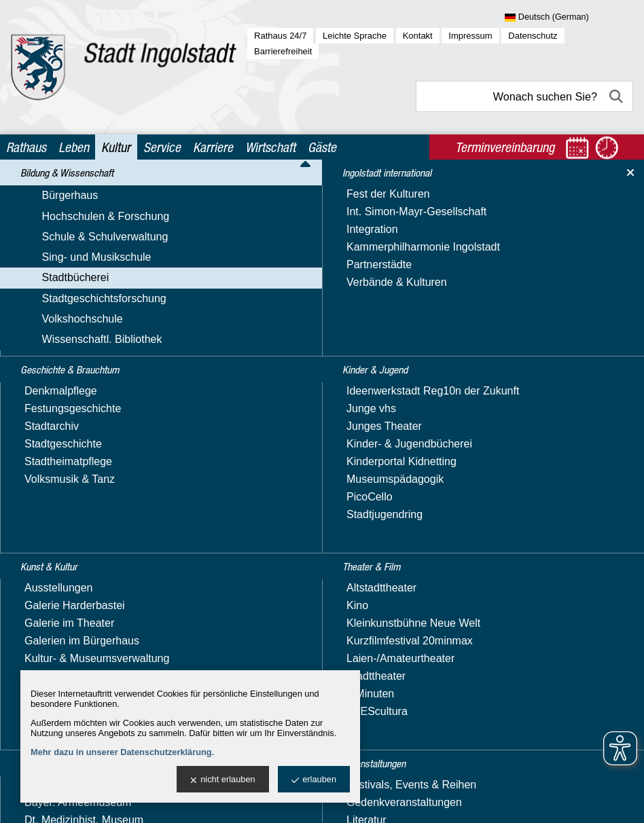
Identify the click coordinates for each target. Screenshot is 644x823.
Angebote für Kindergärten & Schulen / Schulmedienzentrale (106, 320)
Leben (74, 147)
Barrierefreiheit (283, 51)
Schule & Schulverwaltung (81, 255)
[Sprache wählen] (569, 18)
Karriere (213, 147)
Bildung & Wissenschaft (75, 193)
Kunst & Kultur (53, 639)
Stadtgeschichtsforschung (80, 498)
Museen (37, 665)
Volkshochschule (58, 518)
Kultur (116, 147)
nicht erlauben (222, 780)
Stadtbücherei (51, 294)
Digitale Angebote (74, 421)
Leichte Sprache (355, 36)
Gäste (322, 147)
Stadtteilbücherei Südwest (94, 459)
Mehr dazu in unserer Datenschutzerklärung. (122, 752)
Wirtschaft (270, 147)
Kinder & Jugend (58, 613)
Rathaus (26, 147)
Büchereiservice (70, 402)
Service (162, 147)
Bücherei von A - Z (76, 383)
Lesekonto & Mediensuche (95, 440)
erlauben (314, 780)
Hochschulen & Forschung (82, 235)
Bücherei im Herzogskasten (98, 364)
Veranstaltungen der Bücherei (103, 478)
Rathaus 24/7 (280, 36)
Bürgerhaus (46, 216)
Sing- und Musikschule (72, 275)
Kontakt (418, 36)
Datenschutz (533, 36)
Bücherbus (57, 345)
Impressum (470, 36)
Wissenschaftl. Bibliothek (78, 537)
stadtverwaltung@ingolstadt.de (429, 799)
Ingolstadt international (74, 586)
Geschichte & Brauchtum (79, 561)
